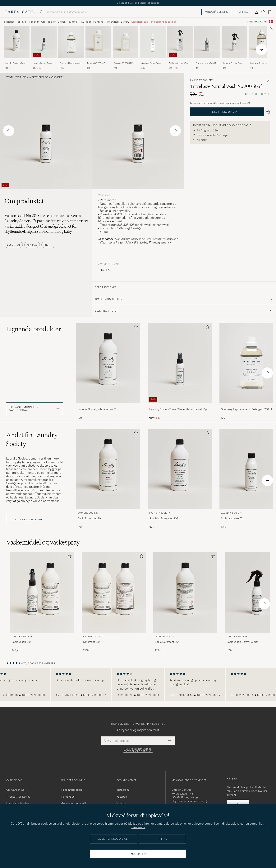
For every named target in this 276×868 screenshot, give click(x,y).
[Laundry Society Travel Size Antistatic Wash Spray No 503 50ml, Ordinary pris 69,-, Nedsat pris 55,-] (44, 48)
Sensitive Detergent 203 (164, 518)
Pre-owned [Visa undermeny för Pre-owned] (112, 22)
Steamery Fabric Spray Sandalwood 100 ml (151, 63)
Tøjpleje (21, 77)
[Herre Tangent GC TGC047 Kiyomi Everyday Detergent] (98, 42)
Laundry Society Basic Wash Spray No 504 (233, 63)
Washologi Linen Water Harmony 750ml (179, 63)
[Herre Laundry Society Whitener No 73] (17, 42)
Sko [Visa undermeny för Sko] (24, 22)
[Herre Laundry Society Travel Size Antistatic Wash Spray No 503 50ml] (44, 42)
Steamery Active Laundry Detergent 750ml (261, 63)
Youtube (121, 803)
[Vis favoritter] (263, 12)
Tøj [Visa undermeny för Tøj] (18, 22)
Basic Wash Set (21, 642)
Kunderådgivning (217, 12)
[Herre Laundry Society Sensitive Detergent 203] (180, 469)
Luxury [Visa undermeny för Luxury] (125, 22)
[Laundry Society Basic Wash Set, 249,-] (42, 602)
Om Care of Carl (16, 790)
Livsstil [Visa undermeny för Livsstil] (62, 22)
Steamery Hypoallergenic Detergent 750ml (71, 63)
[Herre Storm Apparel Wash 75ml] (207, 42)
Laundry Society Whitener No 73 (17, 63)
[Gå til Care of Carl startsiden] (19, 12)
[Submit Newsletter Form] (170, 741)
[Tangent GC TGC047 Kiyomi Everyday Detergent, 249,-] (98, 48)
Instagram (123, 790)
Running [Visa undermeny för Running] (98, 22)
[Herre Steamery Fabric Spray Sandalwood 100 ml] (153, 42)
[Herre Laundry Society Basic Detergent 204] (108, 469)
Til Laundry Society (26, 520)
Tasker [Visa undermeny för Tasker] (52, 22)
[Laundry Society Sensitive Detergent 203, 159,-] (180, 479)
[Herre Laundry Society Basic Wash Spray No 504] (234, 42)
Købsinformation (72, 790)
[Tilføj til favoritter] (135, 328)
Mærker (74, 22)
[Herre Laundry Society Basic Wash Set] (42, 592)
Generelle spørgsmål (74, 803)
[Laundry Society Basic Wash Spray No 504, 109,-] (234, 48)
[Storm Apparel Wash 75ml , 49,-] (207, 48)
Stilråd (244, 12)
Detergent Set (91, 642)
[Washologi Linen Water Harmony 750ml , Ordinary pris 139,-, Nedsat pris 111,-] (180, 48)
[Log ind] (256, 12)
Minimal (32, 245)
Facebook (122, 797)
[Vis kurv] (270, 12)
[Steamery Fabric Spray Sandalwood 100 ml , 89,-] (153, 48)
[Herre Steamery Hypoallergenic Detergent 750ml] (71, 42)
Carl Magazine (257, 22)
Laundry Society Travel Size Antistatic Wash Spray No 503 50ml (42, 63)
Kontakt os (68, 797)
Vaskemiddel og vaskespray (46, 77)
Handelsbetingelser (18, 803)
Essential (14, 245)
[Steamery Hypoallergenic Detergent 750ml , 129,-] (71, 48)
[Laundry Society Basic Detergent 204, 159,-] (108, 479)
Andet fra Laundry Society (32, 439)
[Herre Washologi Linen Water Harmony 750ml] (180, 42)
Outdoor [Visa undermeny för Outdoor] (86, 22)
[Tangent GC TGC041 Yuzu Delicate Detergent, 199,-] (126, 48)
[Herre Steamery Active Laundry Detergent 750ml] (262, 42)
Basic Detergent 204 (90, 518)
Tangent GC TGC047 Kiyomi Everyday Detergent (96, 63)
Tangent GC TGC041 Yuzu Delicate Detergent (125, 63)
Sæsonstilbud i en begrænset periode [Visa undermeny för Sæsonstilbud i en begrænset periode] (154, 22)
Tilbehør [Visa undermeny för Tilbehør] (34, 22)
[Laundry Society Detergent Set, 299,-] (114, 602)
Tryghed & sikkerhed (18, 797)
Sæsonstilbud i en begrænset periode (138, 3)
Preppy (48, 245)
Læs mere (138, 827)
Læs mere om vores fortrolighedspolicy (138, 750)
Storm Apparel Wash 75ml (207, 63)
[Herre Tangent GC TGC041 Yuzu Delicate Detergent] (126, 42)
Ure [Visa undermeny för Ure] (43, 22)
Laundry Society (202, 80)
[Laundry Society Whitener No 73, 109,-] (17, 48)
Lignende (34, 329)
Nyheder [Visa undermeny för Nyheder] (9, 22)
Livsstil (9, 77)
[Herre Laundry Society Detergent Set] (114, 592)
